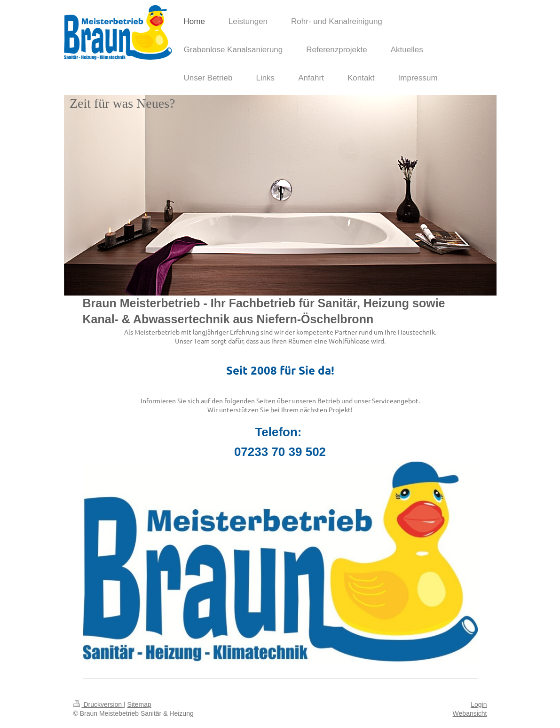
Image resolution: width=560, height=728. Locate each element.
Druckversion (99, 704)
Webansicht (470, 713)
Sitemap (139, 704)
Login (479, 704)
